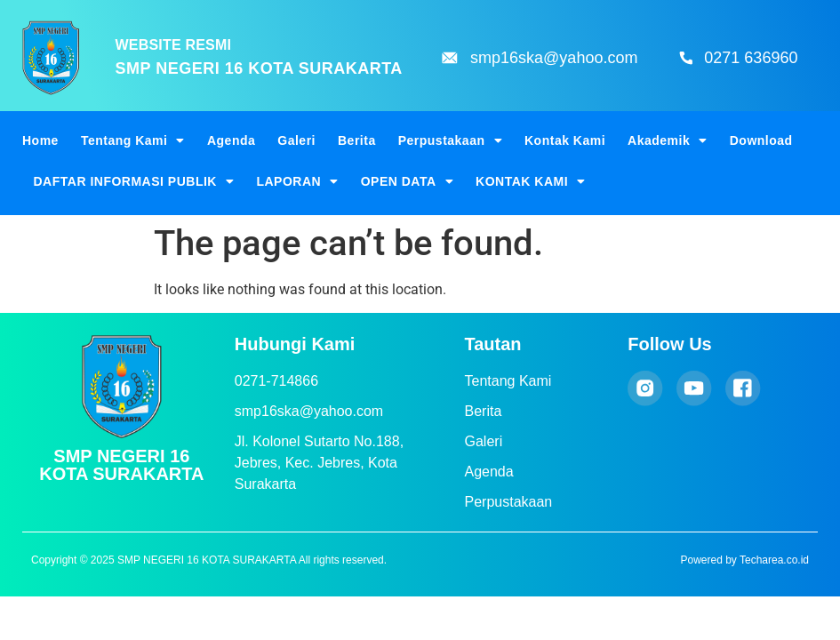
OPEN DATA (407, 181)
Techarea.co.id (774, 560)
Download (761, 140)
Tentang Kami (133, 140)
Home (40, 140)
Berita (357, 140)
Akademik (668, 140)
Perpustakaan (450, 140)
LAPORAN (297, 181)
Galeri (296, 140)
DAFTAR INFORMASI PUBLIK (134, 181)
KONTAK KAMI (531, 181)
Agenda (231, 140)
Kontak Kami (565, 140)
